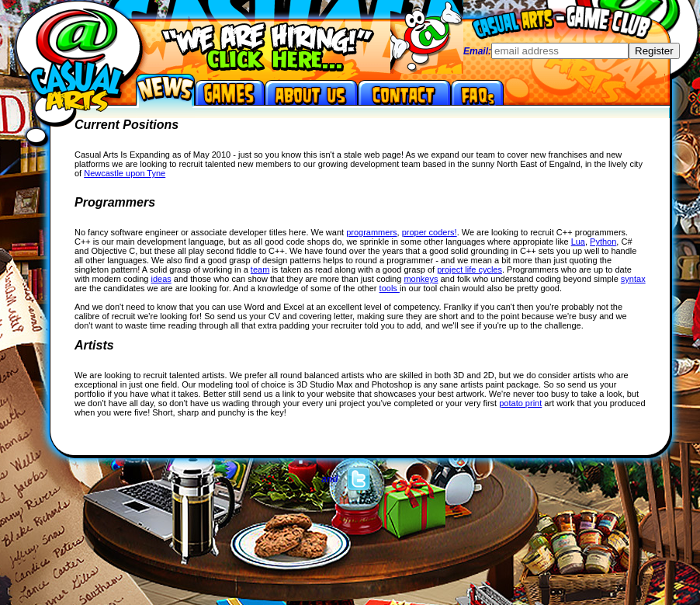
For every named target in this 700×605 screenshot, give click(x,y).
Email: (477, 51)
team (260, 269)
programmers (371, 232)
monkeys (421, 279)
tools (390, 288)
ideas (161, 279)
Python (603, 242)
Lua (578, 242)
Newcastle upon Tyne (125, 173)
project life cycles (470, 269)
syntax (633, 279)
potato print (520, 403)
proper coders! (430, 232)
